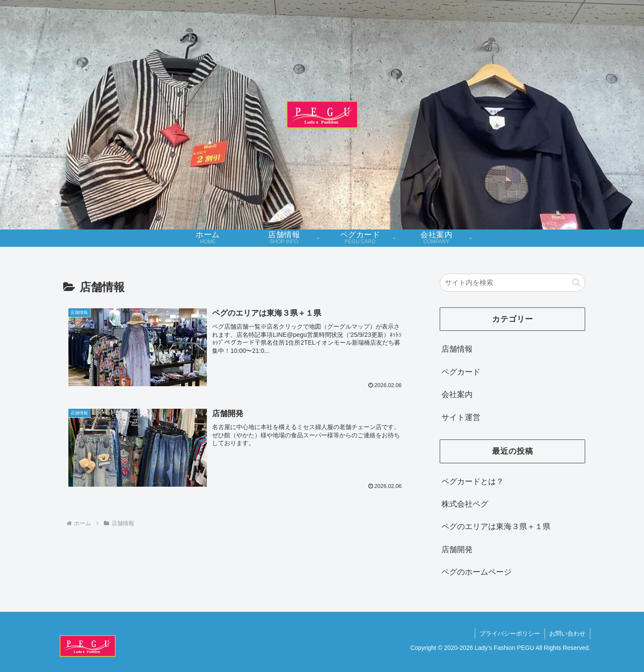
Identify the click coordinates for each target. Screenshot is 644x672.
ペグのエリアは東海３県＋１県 (496, 527)
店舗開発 (457, 549)
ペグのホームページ (477, 572)
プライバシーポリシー (510, 633)
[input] (512, 283)
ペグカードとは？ (473, 481)
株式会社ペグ (465, 504)
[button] (576, 283)
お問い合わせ (567, 633)
